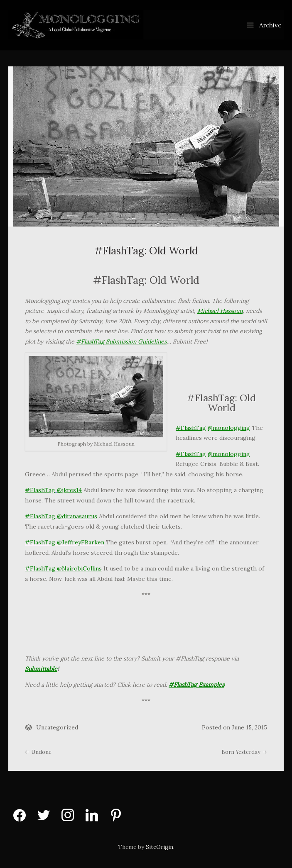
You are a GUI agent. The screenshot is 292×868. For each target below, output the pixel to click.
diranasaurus (80, 516)
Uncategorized (57, 727)
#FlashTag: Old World (146, 251)
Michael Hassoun (220, 311)
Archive (264, 25)
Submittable (41, 669)
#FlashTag (191, 428)
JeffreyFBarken (83, 542)
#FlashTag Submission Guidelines (121, 341)
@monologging (229, 428)
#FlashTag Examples (196, 685)
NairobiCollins (82, 568)
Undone (38, 752)
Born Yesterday (244, 752)
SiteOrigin (159, 847)
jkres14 (72, 490)
